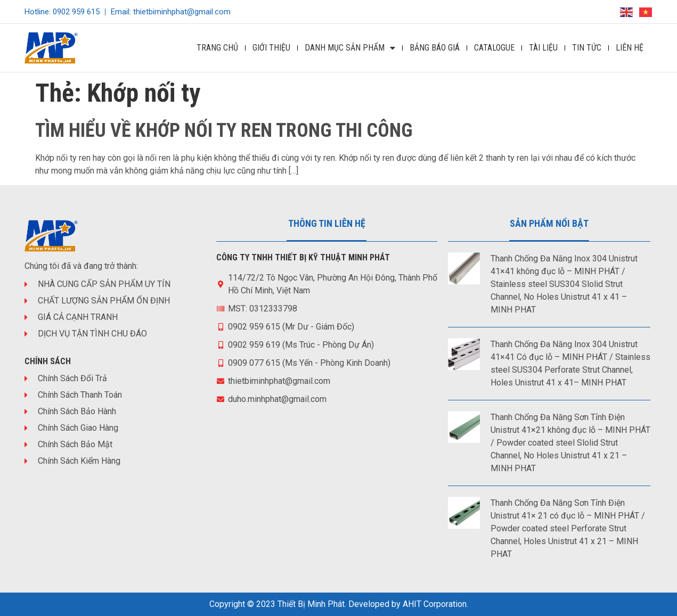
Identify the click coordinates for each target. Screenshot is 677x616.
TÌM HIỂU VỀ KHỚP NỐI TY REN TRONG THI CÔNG (224, 130)
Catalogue (494, 48)
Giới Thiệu (271, 48)
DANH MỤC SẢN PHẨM (350, 48)
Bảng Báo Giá (435, 48)
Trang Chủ (217, 48)
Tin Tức (587, 48)
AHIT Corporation (435, 604)
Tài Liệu (543, 48)
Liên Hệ (630, 48)
